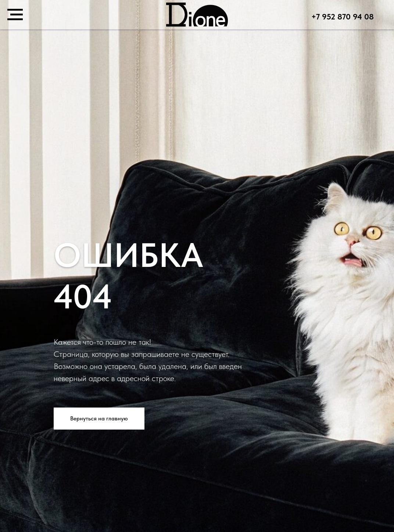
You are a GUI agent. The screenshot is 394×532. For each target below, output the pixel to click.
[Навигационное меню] (15, 15)
